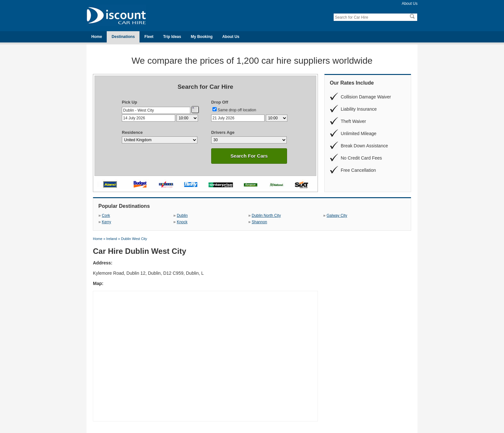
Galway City (337, 216)
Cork (106, 216)
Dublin (182, 216)
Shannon (259, 222)
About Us (410, 4)
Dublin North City (266, 216)
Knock (182, 222)
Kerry (107, 222)
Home (97, 37)
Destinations (123, 37)
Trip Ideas (172, 37)
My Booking (202, 37)
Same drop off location (237, 110)
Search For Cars (249, 156)
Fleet (149, 37)
